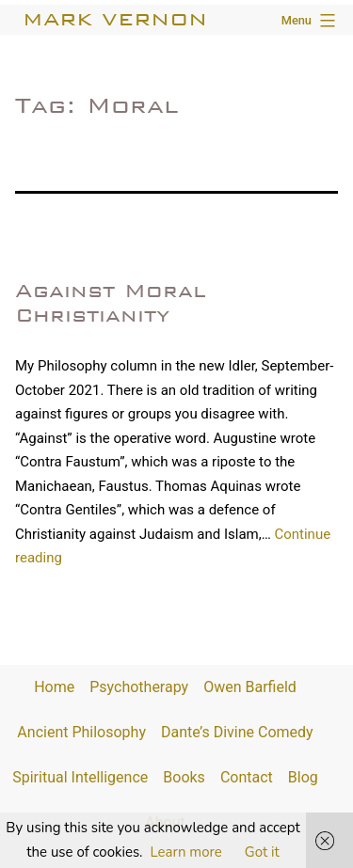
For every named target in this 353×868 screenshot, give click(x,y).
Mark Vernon (115, 19)
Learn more (186, 852)
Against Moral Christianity (111, 302)
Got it (262, 852)
